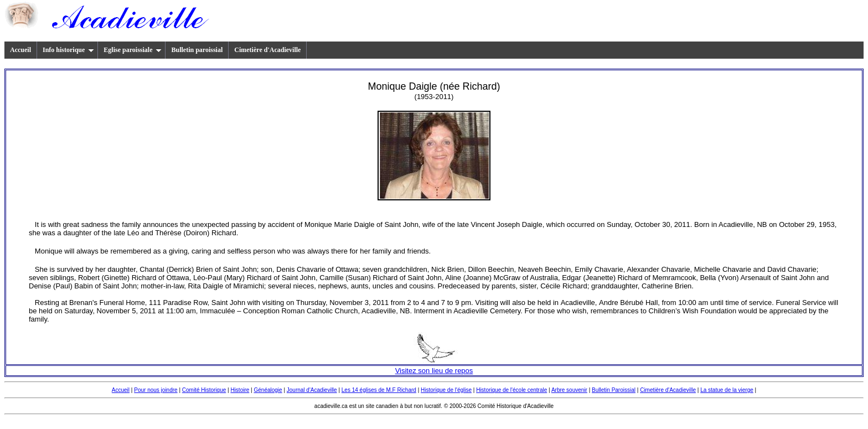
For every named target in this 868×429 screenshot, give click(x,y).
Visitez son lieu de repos (434, 371)
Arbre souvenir (569, 390)
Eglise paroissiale (133, 50)
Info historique (68, 50)
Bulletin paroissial (197, 50)
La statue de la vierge (727, 390)
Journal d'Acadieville (312, 390)
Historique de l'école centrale (512, 390)
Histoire (240, 390)
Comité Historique (204, 390)
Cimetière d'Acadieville (267, 50)
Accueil (20, 50)
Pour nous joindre (156, 390)
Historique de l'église (446, 390)
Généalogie (268, 390)
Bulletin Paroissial (614, 390)
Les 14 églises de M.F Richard (379, 390)
